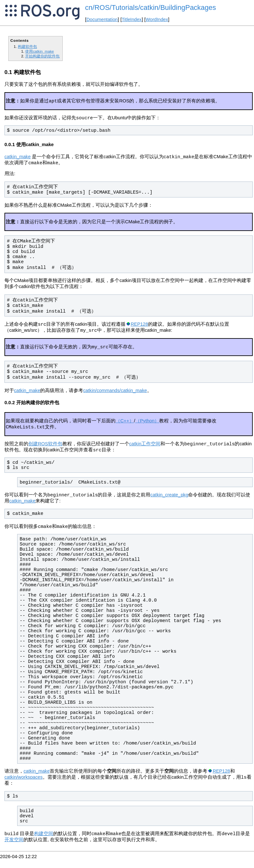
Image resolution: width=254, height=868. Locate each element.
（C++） (125, 425)
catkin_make (18, 159)
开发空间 (14, 849)
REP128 (140, 327)
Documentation (102, 19)
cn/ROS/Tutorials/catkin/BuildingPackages (150, 7)
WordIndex (157, 19)
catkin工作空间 (145, 449)
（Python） (147, 425)
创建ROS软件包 (45, 449)
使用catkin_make (39, 51)
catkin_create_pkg (169, 502)
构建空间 (44, 842)
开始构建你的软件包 (42, 56)
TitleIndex (132, 19)
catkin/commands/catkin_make (115, 395)
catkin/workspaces (24, 785)
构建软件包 (27, 46)
